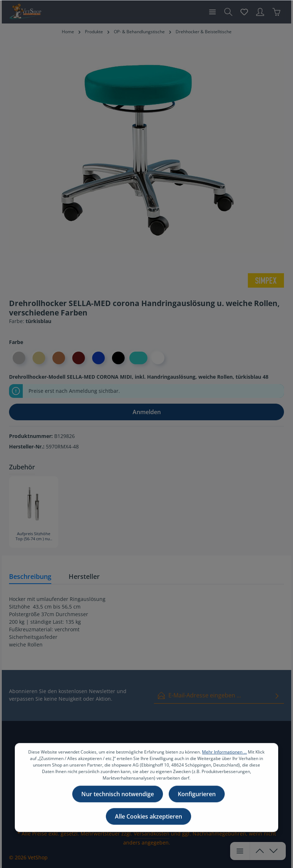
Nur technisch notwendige (118, 796)
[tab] (30, 577)
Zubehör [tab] (22, 467)
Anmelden (147, 412)
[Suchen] (228, 12)
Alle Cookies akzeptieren (148, 818)
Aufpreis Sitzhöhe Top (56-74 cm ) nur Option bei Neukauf (34, 537)
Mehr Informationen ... (224, 754)
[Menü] (212, 12)
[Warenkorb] (276, 12)
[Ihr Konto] (260, 12)
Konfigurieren (197, 796)
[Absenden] (277, 695)
